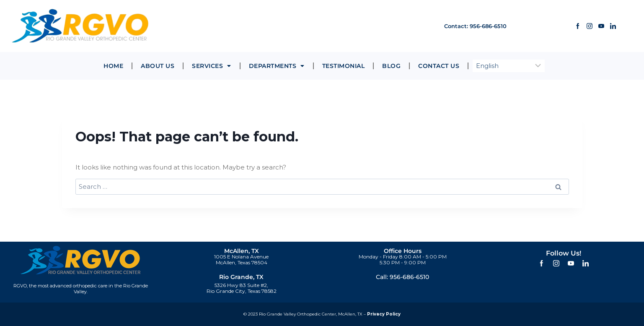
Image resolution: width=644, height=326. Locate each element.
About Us (158, 66)
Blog (391, 66)
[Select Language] (509, 66)
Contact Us (439, 66)
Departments (277, 66)
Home (113, 66)
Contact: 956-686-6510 (469, 26)
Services (212, 66)
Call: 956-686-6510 (402, 277)
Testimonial (344, 66)
